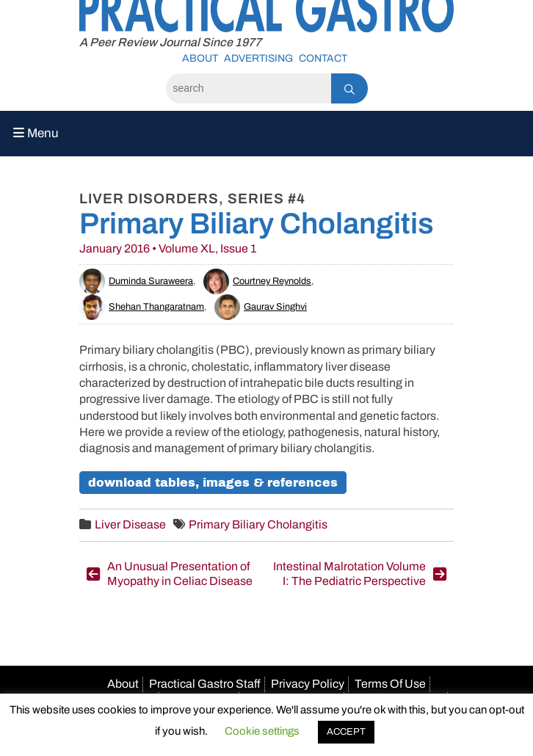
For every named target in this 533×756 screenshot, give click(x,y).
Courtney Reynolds (257, 281)
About (200, 58)
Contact (323, 58)
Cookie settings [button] (262, 731)
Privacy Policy (308, 684)
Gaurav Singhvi (261, 307)
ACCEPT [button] (346, 732)
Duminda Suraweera (136, 281)
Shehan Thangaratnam (142, 307)
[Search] (249, 88)
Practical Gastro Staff (205, 684)
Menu (36, 133)
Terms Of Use (390, 684)
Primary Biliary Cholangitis (258, 524)
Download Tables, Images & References (213, 483)
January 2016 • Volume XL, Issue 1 (168, 248)
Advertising (258, 58)
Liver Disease (130, 524)
